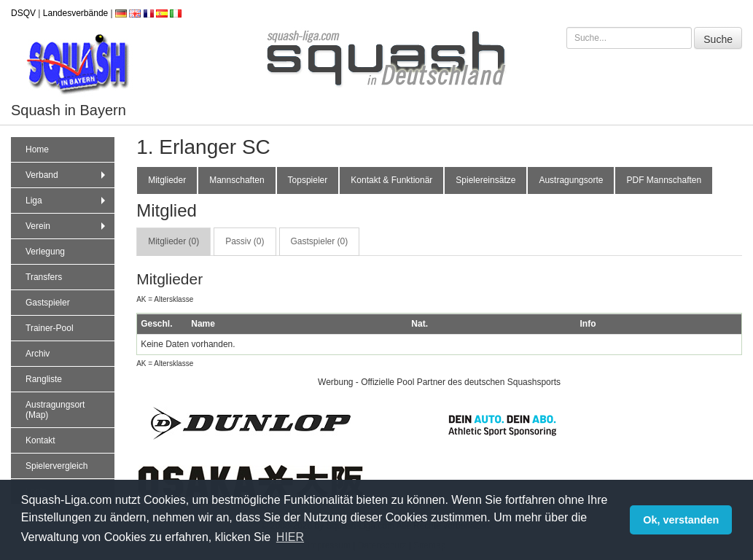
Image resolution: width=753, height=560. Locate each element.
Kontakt (40, 440)
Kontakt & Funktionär (391, 180)
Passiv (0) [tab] (245, 241)
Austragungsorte (571, 180)
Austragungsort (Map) (55, 410)
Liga (67, 201)
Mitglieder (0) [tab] (173, 241)
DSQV (23, 13)
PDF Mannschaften (664, 180)
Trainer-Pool (50, 328)
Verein (67, 226)
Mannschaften (237, 180)
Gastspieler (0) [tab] (320, 241)
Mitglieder (167, 180)
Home (37, 149)
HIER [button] (290, 537)
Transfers (44, 277)
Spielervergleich (56, 466)
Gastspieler (48, 303)
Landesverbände (75, 13)
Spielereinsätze (485, 180)
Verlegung (45, 252)
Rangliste (44, 379)
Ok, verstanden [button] (681, 520)
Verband (67, 175)
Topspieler (308, 180)
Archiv (38, 354)
